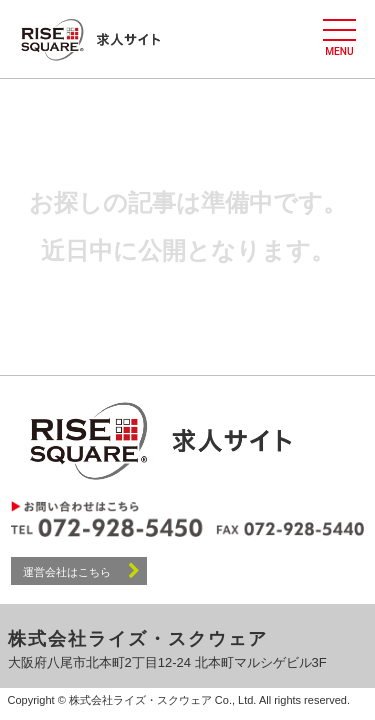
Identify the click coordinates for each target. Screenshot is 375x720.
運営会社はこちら (81, 570)
